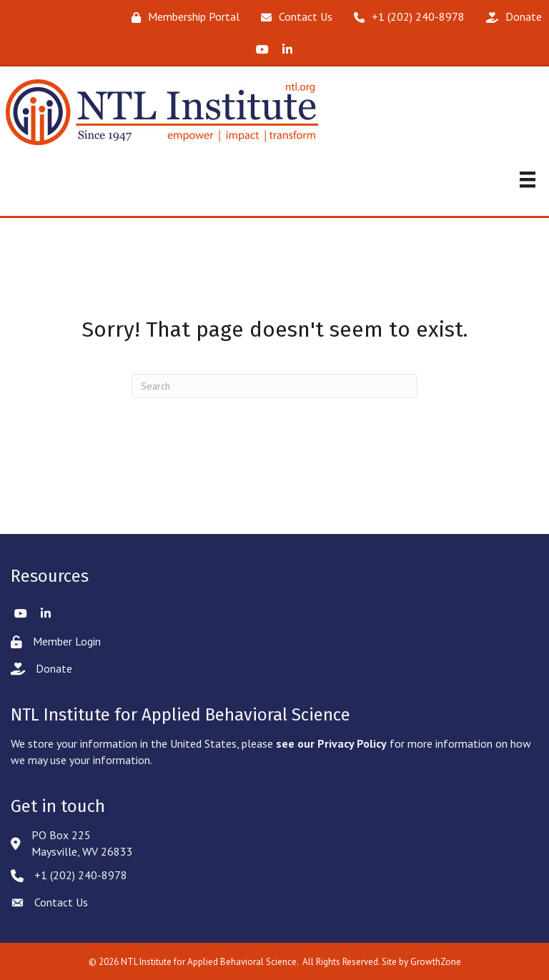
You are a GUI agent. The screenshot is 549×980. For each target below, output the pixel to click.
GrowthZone (436, 962)
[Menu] (528, 179)
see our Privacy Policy (331, 743)
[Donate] (510, 17)
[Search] (274, 386)
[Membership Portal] (182, 17)
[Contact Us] (293, 17)
